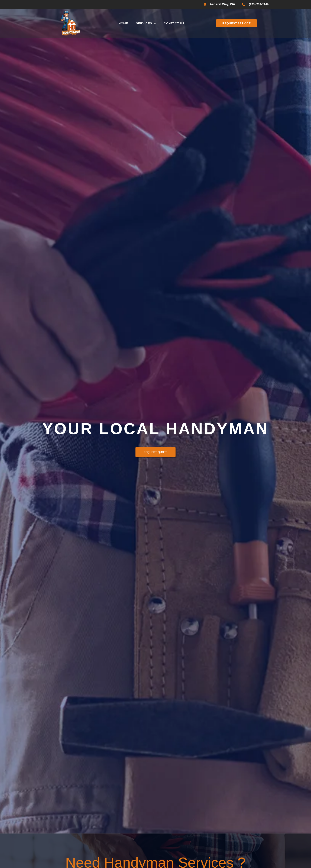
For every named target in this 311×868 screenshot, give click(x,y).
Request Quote (155, 452)
